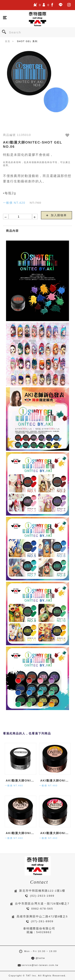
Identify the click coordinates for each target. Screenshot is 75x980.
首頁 (8, 41)
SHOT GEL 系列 (27, 41)
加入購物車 (57, 215)
